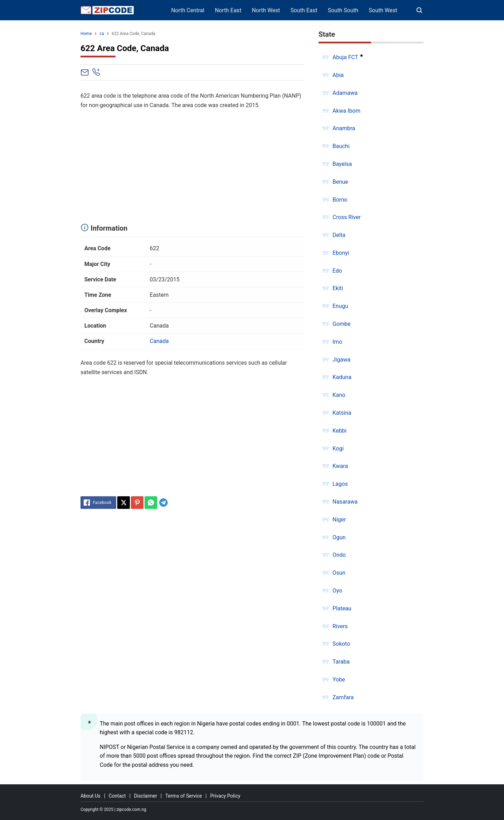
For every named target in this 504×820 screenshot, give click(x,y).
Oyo (337, 591)
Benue (340, 182)
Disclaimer (146, 796)
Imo (337, 342)
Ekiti (338, 288)
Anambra (344, 128)
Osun (339, 573)
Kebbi (339, 431)
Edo (337, 271)
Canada (159, 341)
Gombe (342, 324)
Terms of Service (184, 796)
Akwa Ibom (346, 111)
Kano (339, 395)
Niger (339, 520)
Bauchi (341, 146)
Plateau (342, 608)
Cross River (347, 217)
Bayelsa (342, 164)
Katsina (342, 413)
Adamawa (345, 93)
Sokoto (341, 644)
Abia (338, 75)
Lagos (340, 484)
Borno (340, 200)
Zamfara (343, 697)
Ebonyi (341, 253)
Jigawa (341, 360)
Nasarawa (345, 502)
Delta (339, 235)
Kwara (340, 466)
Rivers (340, 626)
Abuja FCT (345, 57)
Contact (117, 796)
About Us (90, 796)
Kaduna (342, 377)
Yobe (339, 679)
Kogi (338, 448)
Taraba (341, 662)
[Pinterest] (137, 503)
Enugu (340, 306)
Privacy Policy (225, 796)
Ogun (339, 537)
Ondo (339, 555)
